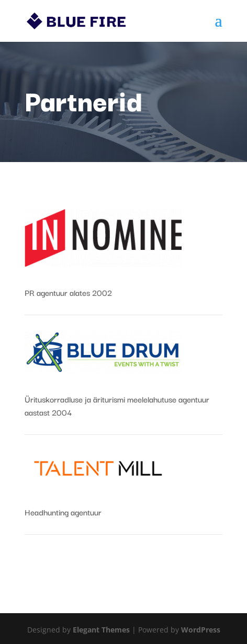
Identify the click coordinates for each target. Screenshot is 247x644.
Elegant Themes (101, 630)
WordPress (201, 630)
